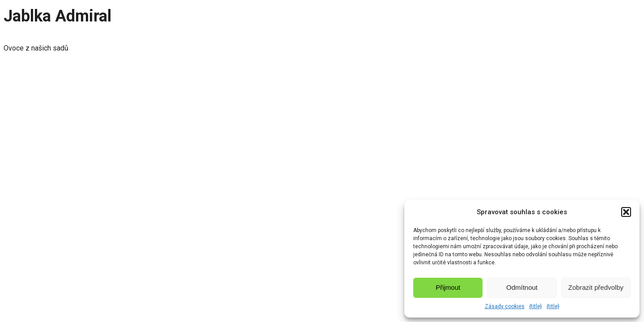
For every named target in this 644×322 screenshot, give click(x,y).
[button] (626, 212)
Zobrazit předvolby (596, 287)
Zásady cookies (505, 306)
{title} (536, 306)
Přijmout (448, 287)
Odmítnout (522, 287)
